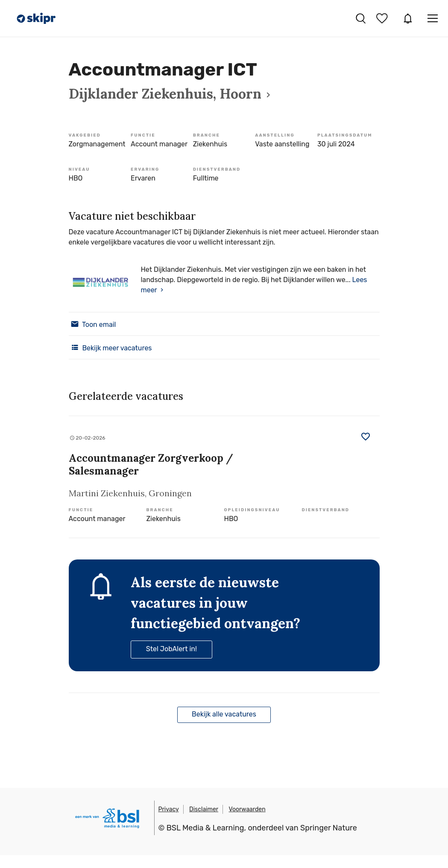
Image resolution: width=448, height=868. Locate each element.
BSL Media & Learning (205, 828)
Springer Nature (329, 828)
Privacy (169, 809)
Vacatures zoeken (361, 18)
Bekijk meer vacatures (110, 347)
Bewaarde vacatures (383, 18)
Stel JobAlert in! (171, 649)
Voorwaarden (247, 809)
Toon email (92, 324)
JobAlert (408, 18)
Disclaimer (204, 809)
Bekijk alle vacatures (224, 714)
